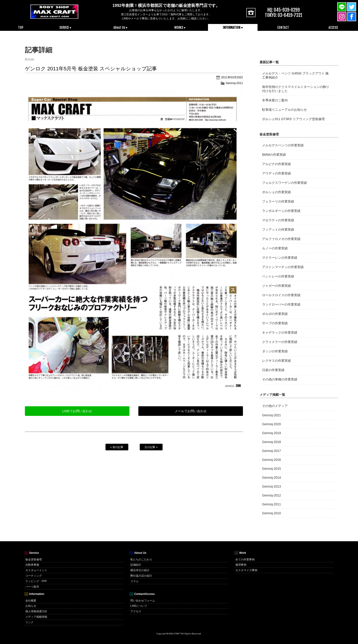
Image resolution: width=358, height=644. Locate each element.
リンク (29, 622)
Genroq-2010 (271, 513)
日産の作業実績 (273, 370)
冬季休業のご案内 (275, 100)
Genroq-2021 (271, 415)
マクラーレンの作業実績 (280, 258)
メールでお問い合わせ (191, 411)
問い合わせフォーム (143, 601)
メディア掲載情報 (36, 617)
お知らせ (31, 606)
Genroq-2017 (271, 451)
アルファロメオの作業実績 (281, 239)
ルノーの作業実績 (275, 248)
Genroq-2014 (271, 478)
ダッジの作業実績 (275, 351)
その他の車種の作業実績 (280, 379)
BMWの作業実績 (274, 155)
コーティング (34, 576)
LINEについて (139, 606)
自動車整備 (32, 565)
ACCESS (333, 28)
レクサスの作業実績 (276, 361)
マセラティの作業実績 (278, 220)
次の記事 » (151, 447)
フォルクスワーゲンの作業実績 (284, 183)
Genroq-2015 (271, 469)
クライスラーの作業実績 (280, 342)
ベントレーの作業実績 (278, 276)
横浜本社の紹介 (140, 570)
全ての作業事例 (245, 560)
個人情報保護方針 (36, 611)
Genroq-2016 (271, 460)
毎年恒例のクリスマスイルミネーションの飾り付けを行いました (296, 89)
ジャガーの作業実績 (276, 286)
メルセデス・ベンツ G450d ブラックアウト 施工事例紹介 (295, 75)
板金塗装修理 (34, 560)
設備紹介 (136, 565)
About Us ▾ (120, 28)
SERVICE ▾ (65, 28)
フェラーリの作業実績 (278, 201)
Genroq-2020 (271, 424)
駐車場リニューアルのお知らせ (284, 110)
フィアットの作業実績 (278, 230)
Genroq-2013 (271, 486)
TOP (21, 28)
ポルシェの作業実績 (276, 192)
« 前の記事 (117, 447)
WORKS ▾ (180, 28)
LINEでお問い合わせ (77, 411)
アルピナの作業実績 (276, 164)
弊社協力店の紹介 (141, 576)
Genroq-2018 (271, 442)
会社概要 (31, 601)
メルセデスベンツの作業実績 (283, 145)
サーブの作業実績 (275, 323)
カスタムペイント (36, 570)
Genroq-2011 (234, 83)
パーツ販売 (32, 587)
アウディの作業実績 (276, 173)
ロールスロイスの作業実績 (281, 295)
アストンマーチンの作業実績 (283, 267)
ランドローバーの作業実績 (281, 304)
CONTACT (283, 28)
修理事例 (241, 565)
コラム (134, 581)
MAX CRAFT (54, 11)
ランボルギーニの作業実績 (281, 211)
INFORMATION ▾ (233, 28)
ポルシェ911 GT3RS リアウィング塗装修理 (293, 119)
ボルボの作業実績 (275, 314)
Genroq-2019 (271, 433)
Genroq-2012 (271, 495)
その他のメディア (275, 406)
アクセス (136, 611)
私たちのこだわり (141, 560)
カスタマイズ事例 (246, 570)
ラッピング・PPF (36, 581)
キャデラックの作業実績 (280, 333)
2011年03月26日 (232, 77)
